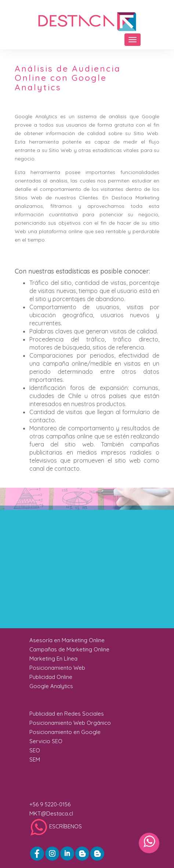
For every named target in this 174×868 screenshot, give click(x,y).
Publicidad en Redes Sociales (67, 714)
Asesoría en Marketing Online (67, 640)
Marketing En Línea (53, 659)
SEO (35, 750)
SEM (35, 759)
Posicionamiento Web (57, 668)
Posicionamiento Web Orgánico (70, 723)
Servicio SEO (46, 741)
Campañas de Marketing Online (69, 649)
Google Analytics (51, 686)
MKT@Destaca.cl (51, 813)
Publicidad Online (51, 677)
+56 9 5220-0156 (50, 804)
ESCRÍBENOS (56, 826)
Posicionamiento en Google (65, 732)
